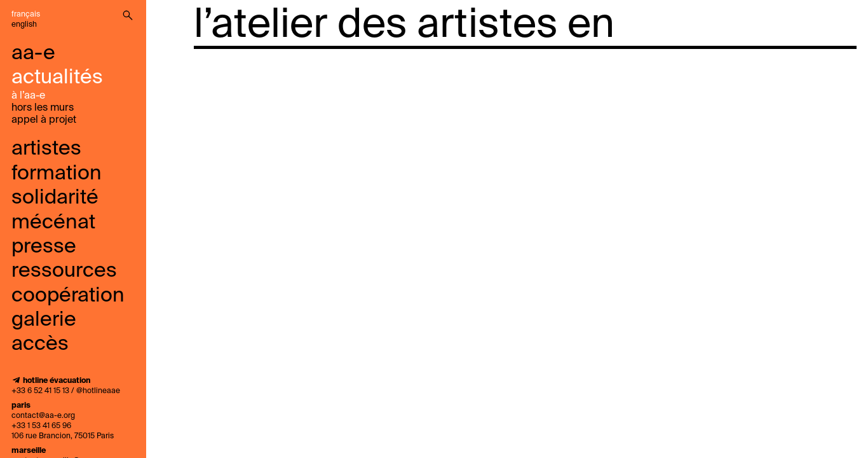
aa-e (33, 53)
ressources (64, 271)
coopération (68, 296)
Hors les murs (43, 108)
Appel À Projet (44, 120)
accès (40, 344)
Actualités (57, 78)
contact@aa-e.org (43, 416)
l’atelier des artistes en (404, 25)
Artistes (46, 149)
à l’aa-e (28, 96)
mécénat (53, 223)
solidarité (55, 198)
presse (44, 247)
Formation (57, 174)
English (24, 25)
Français (26, 15)
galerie (44, 320)
